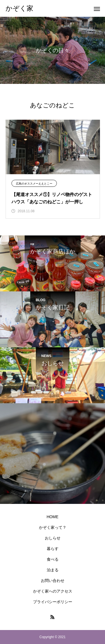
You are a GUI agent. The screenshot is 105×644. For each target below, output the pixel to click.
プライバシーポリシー (53, 602)
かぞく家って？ (53, 527)
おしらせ (53, 538)
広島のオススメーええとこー (34, 184)
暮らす (53, 549)
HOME (53, 517)
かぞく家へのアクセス (53, 591)
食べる (53, 559)
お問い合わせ (53, 581)
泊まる (53, 570)
